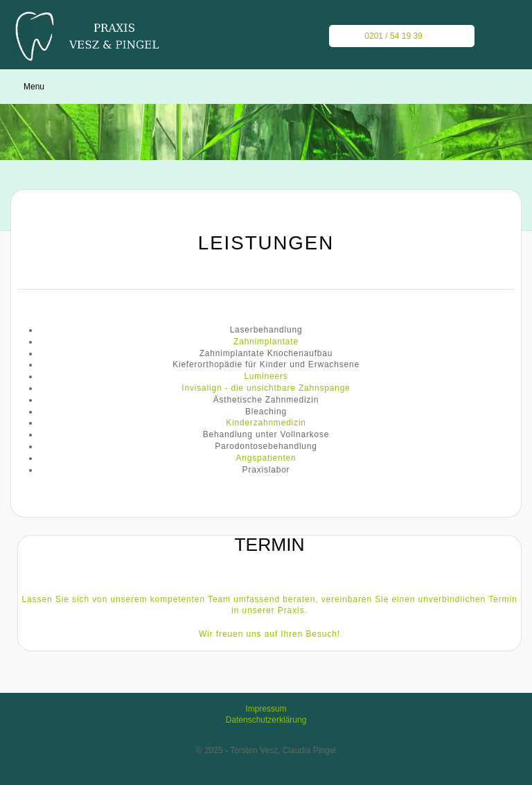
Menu (34, 87)
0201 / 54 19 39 (385, 36)
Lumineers (266, 376)
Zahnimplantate (266, 342)
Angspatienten (266, 458)
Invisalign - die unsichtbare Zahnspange (266, 388)
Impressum (266, 709)
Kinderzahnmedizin (266, 423)
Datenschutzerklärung (266, 720)
